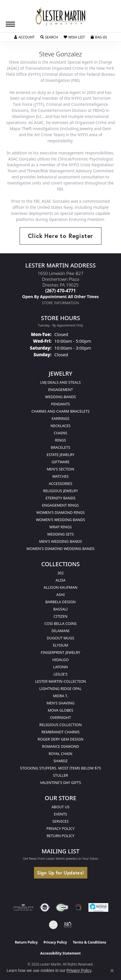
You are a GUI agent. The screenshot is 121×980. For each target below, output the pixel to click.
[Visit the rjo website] (68, 925)
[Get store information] (61, 303)
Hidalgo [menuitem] (61, 660)
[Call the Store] (60, 291)
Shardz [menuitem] (60, 761)
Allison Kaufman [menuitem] (60, 587)
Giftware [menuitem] (60, 462)
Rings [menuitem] (60, 440)
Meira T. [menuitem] (60, 696)
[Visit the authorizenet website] (45, 907)
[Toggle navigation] (10, 24)
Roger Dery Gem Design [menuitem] (61, 739)
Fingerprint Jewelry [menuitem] (61, 652)
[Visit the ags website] (23, 907)
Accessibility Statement (60, 953)
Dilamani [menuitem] (60, 631)
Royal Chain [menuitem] (60, 754)
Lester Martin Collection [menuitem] (60, 681)
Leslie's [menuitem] (61, 674)
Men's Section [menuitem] (60, 469)
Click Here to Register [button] (61, 236)
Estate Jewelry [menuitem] (61, 455)
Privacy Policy (60, 828)
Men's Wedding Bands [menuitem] (61, 541)
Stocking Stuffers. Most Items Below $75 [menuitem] (61, 768)
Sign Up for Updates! (61, 873)
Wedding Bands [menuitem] (61, 397)
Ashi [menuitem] (60, 595)
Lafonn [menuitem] (61, 667)
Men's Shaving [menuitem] (61, 703)
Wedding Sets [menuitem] (61, 534)
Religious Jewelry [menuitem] (60, 491)
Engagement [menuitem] (60, 390)
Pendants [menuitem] (60, 404)
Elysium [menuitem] (60, 645)
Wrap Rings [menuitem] (60, 527)
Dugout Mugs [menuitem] (60, 638)
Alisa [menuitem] (60, 580)
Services (60, 821)
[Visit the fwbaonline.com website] (62, 907)
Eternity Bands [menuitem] (60, 498)
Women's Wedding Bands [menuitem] (60, 520)
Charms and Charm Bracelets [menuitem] (60, 411)
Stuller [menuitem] (60, 775)
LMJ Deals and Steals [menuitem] (61, 382)
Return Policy (61, 836)
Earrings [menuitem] (60, 418)
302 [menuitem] (60, 573)
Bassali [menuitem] (60, 609)
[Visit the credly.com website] (53, 925)
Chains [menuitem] (61, 433)
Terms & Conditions (90, 942)
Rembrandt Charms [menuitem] (61, 732)
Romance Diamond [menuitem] (61, 746)
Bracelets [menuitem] (60, 447)
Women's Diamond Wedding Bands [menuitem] (60, 549)
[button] (24, 37)
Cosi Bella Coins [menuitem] (60, 623)
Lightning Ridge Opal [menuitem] (61, 689)
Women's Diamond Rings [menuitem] (60, 512)
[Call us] (60, 297)
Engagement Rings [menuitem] (60, 505)
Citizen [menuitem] (60, 616)
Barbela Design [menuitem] (61, 602)
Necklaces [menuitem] (60, 426)
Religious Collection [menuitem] (60, 725)
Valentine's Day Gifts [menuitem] (60, 782)
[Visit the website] (78, 907)
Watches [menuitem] (60, 476)
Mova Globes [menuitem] (60, 710)
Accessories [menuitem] (60, 483)
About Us (61, 807)
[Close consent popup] (112, 971)
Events (60, 814)
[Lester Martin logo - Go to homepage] (60, 16)
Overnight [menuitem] (61, 717)
